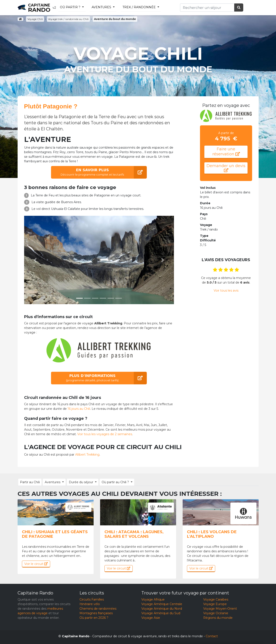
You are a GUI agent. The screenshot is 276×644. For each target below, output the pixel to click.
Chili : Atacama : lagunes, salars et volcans (134, 534)
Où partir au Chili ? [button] (113, 482)
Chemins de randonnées (98, 608)
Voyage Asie (151, 617)
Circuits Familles (92, 599)
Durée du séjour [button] (79, 482)
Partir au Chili (30, 482)
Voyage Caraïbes (216, 599)
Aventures (101, 7)
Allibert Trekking (87, 455)
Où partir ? (70, 7)
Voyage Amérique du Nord (162, 608)
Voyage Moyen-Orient (220, 608)
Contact (212, 636)
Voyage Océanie (216, 613)
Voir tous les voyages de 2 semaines (105, 434)
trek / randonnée (139, 7)
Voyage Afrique (153, 599)
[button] (35, 260)
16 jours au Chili (79, 409)
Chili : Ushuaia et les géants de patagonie (55, 534)
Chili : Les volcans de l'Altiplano (212, 534)
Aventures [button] (52, 482)
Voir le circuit (36, 564)
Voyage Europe (215, 604)
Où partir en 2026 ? (94, 617)
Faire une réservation (226, 152)
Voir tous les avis (226, 292)
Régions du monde (218, 617)
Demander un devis (226, 168)
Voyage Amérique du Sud (161, 613)
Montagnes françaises (96, 613)
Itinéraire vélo (90, 604)
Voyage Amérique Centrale (162, 604)
